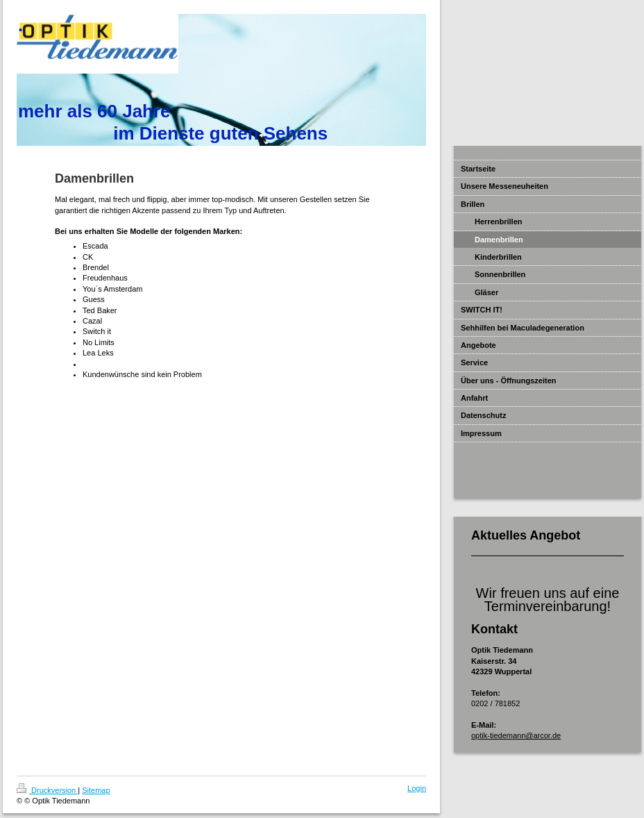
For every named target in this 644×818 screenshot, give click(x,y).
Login (417, 788)
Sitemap (96, 790)
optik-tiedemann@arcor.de (516, 735)
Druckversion (47, 790)
